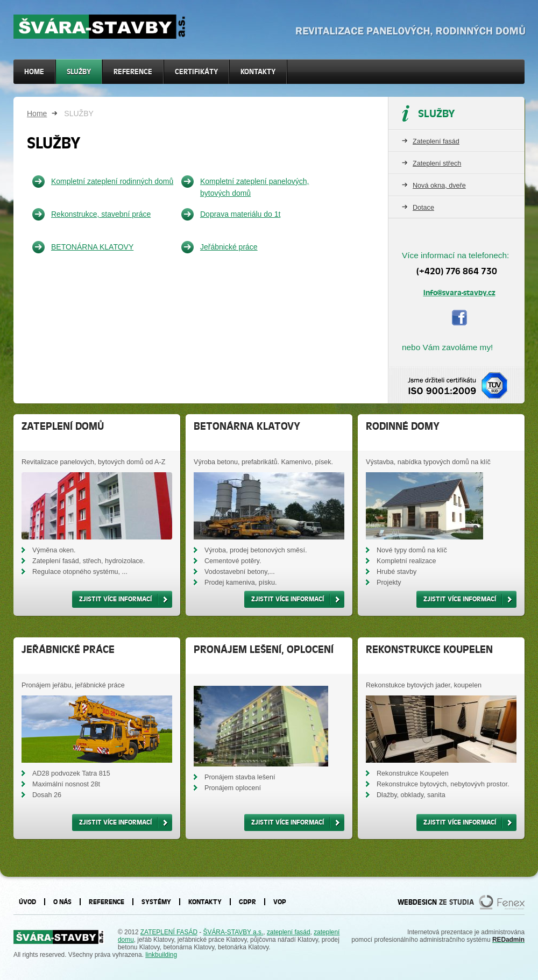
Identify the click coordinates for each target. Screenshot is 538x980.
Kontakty (258, 72)
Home (37, 113)
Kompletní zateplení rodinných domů (112, 181)
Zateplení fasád (436, 141)
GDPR (247, 902)
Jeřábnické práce (229, 247)
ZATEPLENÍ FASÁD (169, 932)
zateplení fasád (289, 932)
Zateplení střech (437, 164)
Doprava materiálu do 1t (240, 214)
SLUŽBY (79, 72)
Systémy (156, 902)
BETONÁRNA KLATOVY (92, 247)
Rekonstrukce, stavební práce (101, 214)
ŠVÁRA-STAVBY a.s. (233, 932)
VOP (280, 902)
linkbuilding (161, 955)
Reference (133, 72)
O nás (62, 902)
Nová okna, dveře (439, 186)
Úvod (27, 902)
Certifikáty (196, 72)
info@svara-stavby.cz (459, 293)
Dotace (423, 208)
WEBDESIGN (417, 902)
